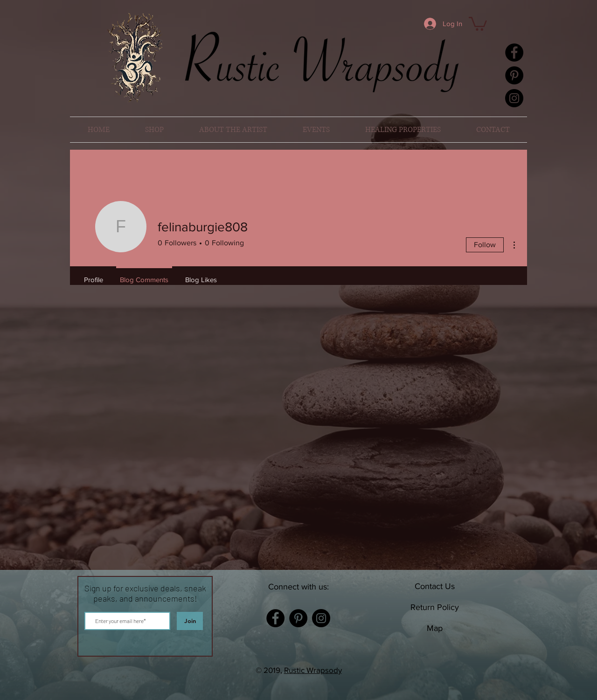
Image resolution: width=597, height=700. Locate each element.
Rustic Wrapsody (313, 670)
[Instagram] (514, 98)
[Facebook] (514, 52)
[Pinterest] (514, 75)
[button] (478, 23)
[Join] (190, 621)
